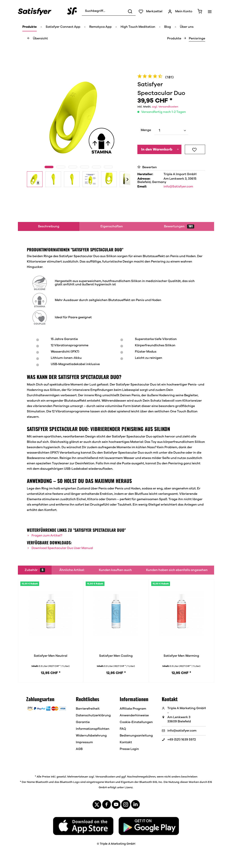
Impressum (84, 742)
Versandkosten (105, 777)
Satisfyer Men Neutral (51, 656)
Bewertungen (179, 226)
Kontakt (126, 742)
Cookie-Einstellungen (136, 722)
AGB (79, 749)
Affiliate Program (133, 709)
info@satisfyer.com (182, 731)
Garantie (83, 722)
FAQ (123, 729)
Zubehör (35, 570)
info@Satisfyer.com (178, 187)
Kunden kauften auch (115, 570)
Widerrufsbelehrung (91, 736)
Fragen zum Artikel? (45, 536)
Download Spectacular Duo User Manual (60, 548)
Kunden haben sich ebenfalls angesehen (177, 570)
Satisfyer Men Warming (181, 656)
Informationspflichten (93, 729)
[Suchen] (130, 11)
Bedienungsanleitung (136, 736)
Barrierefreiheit (88, 709)
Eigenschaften (112, 226)
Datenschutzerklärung (93, 715)
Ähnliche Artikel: (72, 570)
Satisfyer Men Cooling (116, 656)
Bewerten (147, 167)
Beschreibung (49, 226)
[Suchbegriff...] (109, 11)
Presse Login (129, 749)
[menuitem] (109, 11)
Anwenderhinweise (134, 715)
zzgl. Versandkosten (165, 107)
